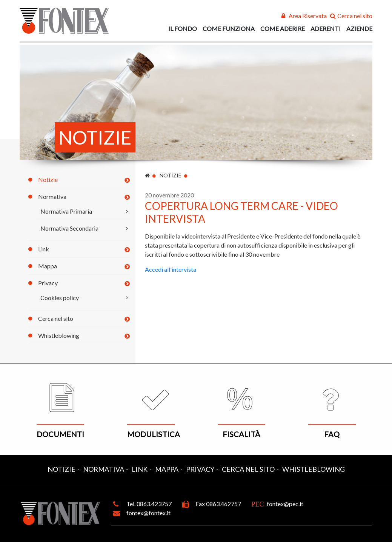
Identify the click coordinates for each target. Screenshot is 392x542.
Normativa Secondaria (69, 228)
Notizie (48, 179)
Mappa (48, 266)
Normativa (52, 196)
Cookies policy (60, 298)
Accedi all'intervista (171, 269)
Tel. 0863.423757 (149, 504)
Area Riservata (308, 16)
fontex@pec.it (285, 504)
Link (44, 249)
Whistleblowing (59, 335)
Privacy (48, 283)
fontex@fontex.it (148, 513)
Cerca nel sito (355, 16)
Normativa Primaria (66, 211)
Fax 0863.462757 (218, 504)
